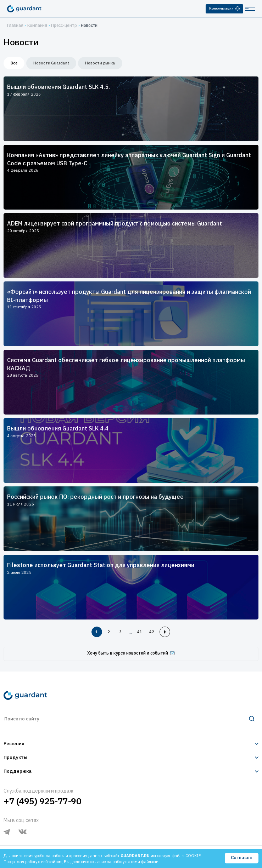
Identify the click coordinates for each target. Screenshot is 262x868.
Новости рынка (100, 63)
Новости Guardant (51, 63)
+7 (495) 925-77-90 (42, 801)
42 (152, 632)
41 (140, 632)
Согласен (242, 858)
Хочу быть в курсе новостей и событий (131, 653)
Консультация (224, 8)
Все (14, 63)
